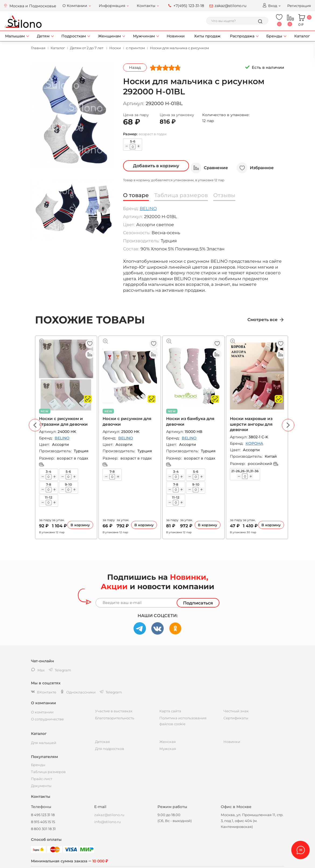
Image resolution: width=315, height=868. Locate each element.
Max (38, 670)
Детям (43, 36)
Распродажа (242, 36)
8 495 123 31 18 (43, 815)
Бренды (274, 36)
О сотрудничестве (47, 719)
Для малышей (44, 743)
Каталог (302, 36)
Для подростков (110, 749)
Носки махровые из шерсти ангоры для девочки (252, 424)
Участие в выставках (114, 711)
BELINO (148, 209)
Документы (41, 786)
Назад (135, 67)
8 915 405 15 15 (43, 822)
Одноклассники (78, 692)
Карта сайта (170, 711)
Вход (270, 5)
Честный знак (236, 711)
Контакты (146, 6)
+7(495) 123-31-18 (189, 6)
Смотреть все (264, 320)
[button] (35, 425)
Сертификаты (236, 718)
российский (264, 464)
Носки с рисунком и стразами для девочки (64, 421)
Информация (112, 6)
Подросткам (74, 36)
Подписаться (198, 603)
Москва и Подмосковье (33, 6)
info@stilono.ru (108, 822)
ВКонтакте (44, 692)
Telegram (111, 692)
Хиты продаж (207, 36)
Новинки (176, 36)
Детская (102, 742)
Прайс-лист (42, 779)
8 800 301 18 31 (43, 829)
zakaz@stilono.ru (230, 6)
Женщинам (109, 36)
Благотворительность (115, 718)
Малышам (15, 36)
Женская (168, 742)
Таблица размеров (48, 772)
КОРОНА (255, 443)
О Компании (75, 6)
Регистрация (299, 6)
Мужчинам (144, 36)
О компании (42, 712)
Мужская (168, 749)
